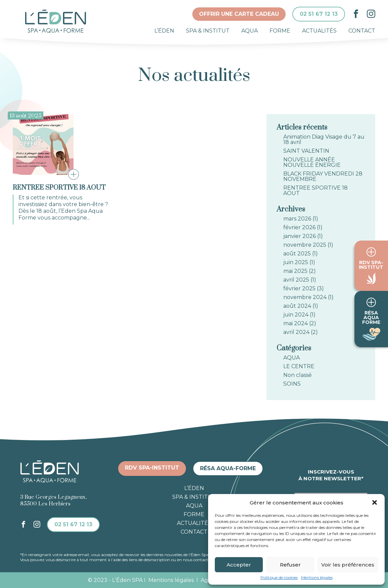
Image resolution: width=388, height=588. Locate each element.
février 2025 (299, 289)
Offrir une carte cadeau (239, 14)
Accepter (239, 565)
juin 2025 (296, 262)
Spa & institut (208, 31)
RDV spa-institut (152, 468)
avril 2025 (296, 280)
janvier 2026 (300, 236)
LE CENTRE (299, 366)
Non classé (298, 375)
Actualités (319, 31)
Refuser (290, 565)
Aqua (250, 31)
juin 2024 (296, 315)
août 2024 (297, 306)
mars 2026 (297, 219)
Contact (362, 31)
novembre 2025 (305, 245)
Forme (280, 31)
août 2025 (297, 254)
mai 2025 (295, 271)
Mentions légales (317, 578)
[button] (375, 502)
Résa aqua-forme (228, 468)
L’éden (164, 31)
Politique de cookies (279, 578)
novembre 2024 (305, 297)
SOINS (292, 384)
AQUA (292, 358)
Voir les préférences (348, 565)
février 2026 (299, 228)
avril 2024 (296, 332)
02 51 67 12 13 (319, 14)
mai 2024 (296, 324)
